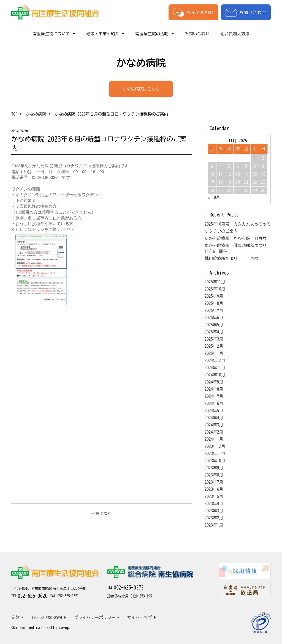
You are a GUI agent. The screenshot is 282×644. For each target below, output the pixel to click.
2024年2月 (214, 432)
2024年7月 (214, 396)
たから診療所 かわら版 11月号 (236, 238)
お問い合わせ (246, 13)
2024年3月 (214, 425)
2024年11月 (215, 368)
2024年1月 (214, 439)
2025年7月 (214, 310)
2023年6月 (214, 489)
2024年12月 (215, 361)
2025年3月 (214, 339)
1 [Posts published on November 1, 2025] (255, 158)
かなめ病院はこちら (141, 89)
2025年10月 (215, 289)
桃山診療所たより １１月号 (231, 258)
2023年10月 (215, 461)
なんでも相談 (193, 12)
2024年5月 (214, 411)
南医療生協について (54, 34)
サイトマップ (142, 617)
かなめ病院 (36, 114)
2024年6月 (214, 403)
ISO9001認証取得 (49, 617)
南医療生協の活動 (155, 34)
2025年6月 (214, 318)
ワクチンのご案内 (221, 231)
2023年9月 (214, 468)
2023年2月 (214, 518)
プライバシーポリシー (97, 617)
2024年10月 (215, 375)
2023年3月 (214, 511)
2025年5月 (214, 325)
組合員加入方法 (235, 34)
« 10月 (214, 197)
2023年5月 (214, 496)
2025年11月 (215, 282)
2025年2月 (214, 346)
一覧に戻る (101, 513)
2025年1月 (214, 353)
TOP (14, 114)
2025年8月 (214, 303)
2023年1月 (214, 525)
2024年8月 (214, 389)
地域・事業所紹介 (105, 34)
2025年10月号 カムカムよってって (238, 224)
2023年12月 (215, 446)
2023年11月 (215, 453)
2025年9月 (214, 296)
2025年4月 (214, 332)
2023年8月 (214, 475)
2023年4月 (214, 504)
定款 (17, 617)
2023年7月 (214, 482)
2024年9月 (214, 382)
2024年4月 (214, 418)
